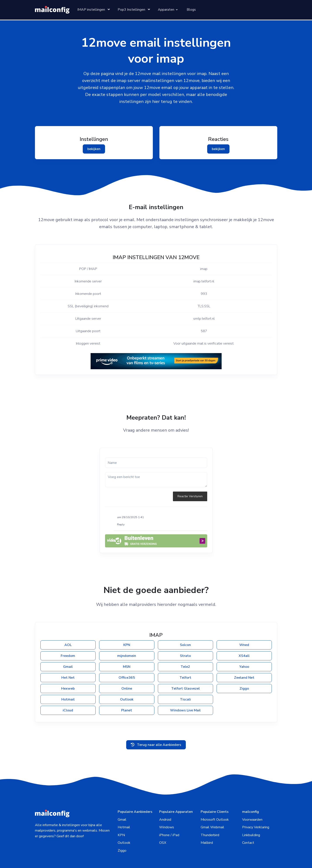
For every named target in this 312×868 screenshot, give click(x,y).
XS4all (244, 641)
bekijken (94, 149)
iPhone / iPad (169, 813)
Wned (244, 630)
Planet (127, 695)
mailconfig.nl (138, 856)
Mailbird (207, 821)
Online (127, 674)
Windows (167, 805)
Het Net (68, 663)
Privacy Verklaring (256, 805)
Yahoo (244, 652)
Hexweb (68, 674)
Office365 (127, 663)
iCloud (68, 695)
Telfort (185, 663)
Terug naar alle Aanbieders (156, 723)
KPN (127, 630)
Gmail (68, 652)
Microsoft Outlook (215, 797)
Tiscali (185, 685)
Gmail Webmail (212, 805)
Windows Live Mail (185, 695)
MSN (127, 652)
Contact (248, 821)
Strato (185, 641)
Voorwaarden (252, 797)
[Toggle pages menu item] (93, 10)
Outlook (127, 685)
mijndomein (127, 641)
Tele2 (185, 652)
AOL (68, 630)
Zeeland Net (244, 663)
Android (165, 797)
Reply (121, 510)
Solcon (185, 630)
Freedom (68, 641)
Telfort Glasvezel (185, 674)
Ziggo (244, 674)
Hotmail (68, 685)
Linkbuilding (251, 813)
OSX (163, 821)
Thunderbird (210, 813)
